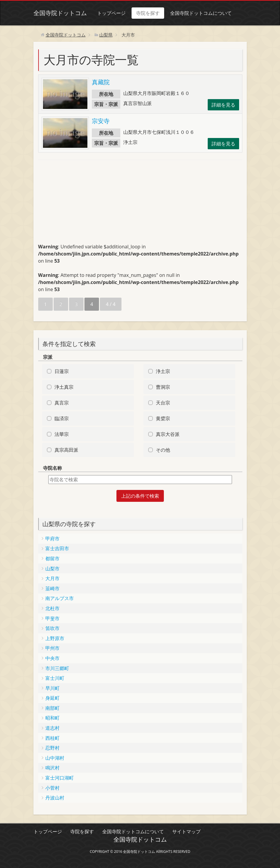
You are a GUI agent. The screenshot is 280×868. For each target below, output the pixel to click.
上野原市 (55, 638)
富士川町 (55, 678)
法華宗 (62, 434)
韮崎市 (52, 588)
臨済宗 (62, 418)
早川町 (52, 688)
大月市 (52, 578)
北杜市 (52, 608)
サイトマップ (186, 831)
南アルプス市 (60, 598)
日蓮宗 (62, 371)
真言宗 (62, 403)
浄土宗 (163, 371)
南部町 (52, 708)
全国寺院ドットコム (60, 13)
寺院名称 (52, 468)
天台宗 (163, 403)
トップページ (111, 13)
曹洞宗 (163, 387)
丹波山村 (55, 798)
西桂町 (52, 738)
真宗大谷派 (168, 434)
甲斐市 (52, 618)
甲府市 (52, 539)
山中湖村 (55, 758)
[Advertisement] (83, 204)
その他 (163, 450)
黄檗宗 (163, 418)
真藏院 (101, 82)
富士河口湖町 (60, 778)
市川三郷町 (57, 668)
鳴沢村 (52, 768)
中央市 (52, 658)
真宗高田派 (66, 450)
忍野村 (52, 748)
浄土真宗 (64, 387)
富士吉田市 (57, 548)
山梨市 (52, 569)
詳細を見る (223, 105)
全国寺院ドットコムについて (201, 13)
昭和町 (52, 718)
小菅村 (52, 788)
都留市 (52, 558)
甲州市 (52, 648)
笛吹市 (52, 628)
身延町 (52, 698)
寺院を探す (148, 13)
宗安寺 (101, 121)
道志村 (52, 728)
